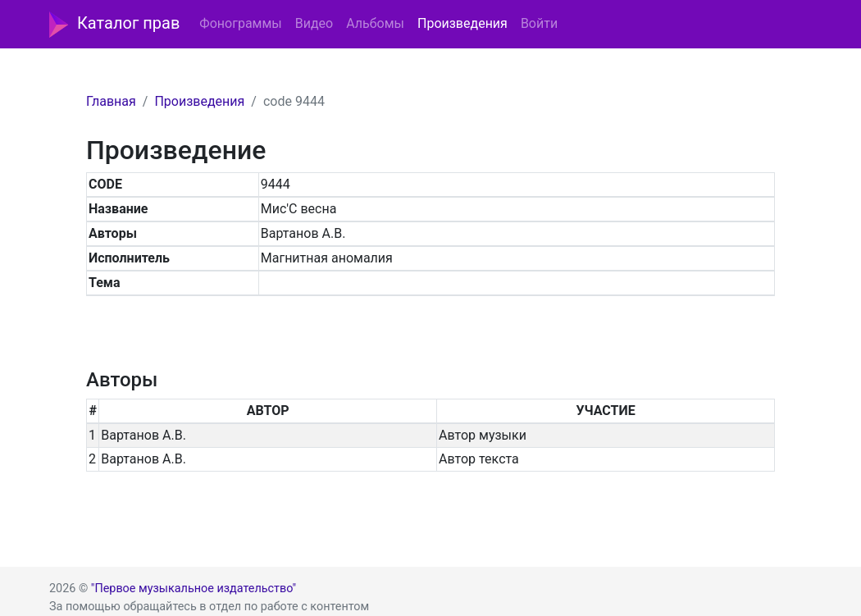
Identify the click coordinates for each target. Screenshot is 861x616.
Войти (539, 23)
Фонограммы (240, 23)
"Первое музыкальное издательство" (194, 589)
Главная (111, 101)
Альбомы (375, 23)
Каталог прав (114, 25)
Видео (314, 23)
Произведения (462, 23)
